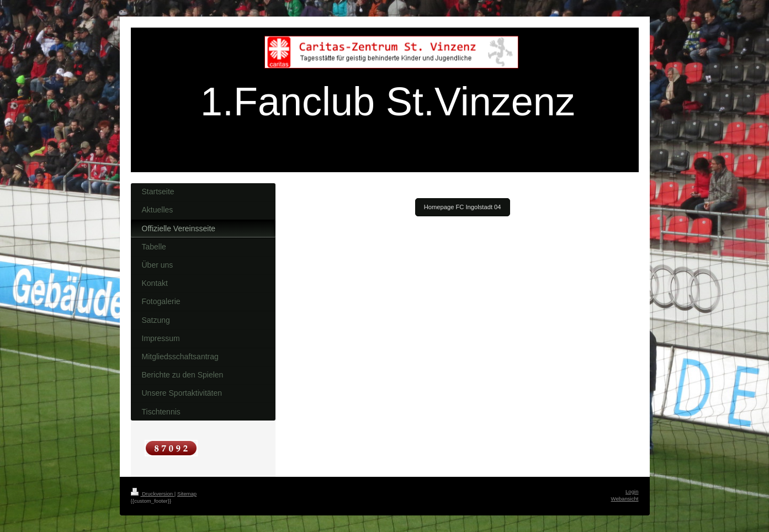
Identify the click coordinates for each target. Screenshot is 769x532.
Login (632, 491)
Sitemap (187, 494)
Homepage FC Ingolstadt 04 (463, 207)
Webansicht (625, 499)
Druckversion (153, 494)
